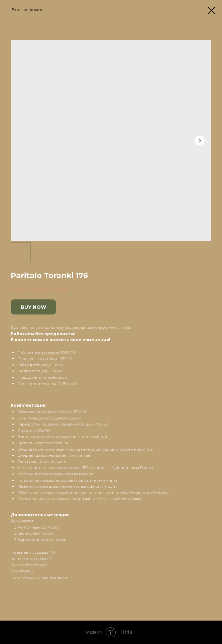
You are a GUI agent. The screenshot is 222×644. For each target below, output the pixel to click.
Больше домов (28, 10)
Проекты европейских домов (39, 290)
